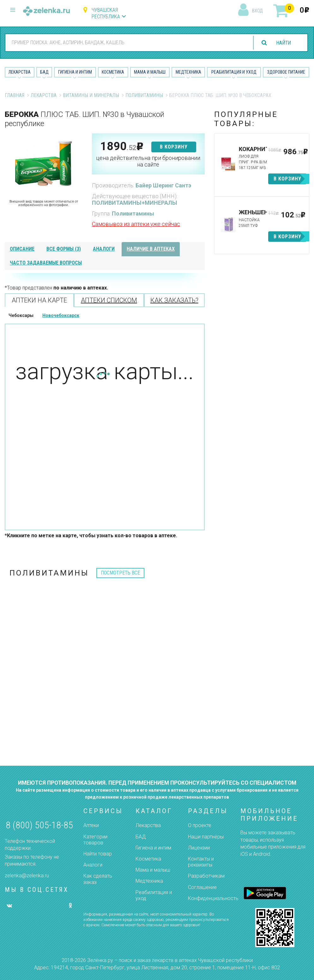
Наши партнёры (206, 837)
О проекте (200, 825)
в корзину (174, 147)
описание (22, 249)
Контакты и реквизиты (201, 862)
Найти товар (98, 854)
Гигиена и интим (153, 848)
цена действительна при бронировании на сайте (148, 161)
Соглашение (202, 887)
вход (257, 11)
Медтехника (188, 72)
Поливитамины (144, 95)
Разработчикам (206, 876)
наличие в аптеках (151, 249)
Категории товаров (95, 840)
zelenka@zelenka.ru (27, 876)
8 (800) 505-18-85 (39, 825)
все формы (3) (64, 249)
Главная (15, 95)
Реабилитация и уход (234, 72)
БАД (44, 72)
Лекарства (20, 72)
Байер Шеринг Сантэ (163, 185)
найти (283, 43)
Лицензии (199, 848)
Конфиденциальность (213, 898)
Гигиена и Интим (75, 72)
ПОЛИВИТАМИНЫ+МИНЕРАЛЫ (135, 203)
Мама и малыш (150, 72)
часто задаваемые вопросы (46, 263)
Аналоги (93, 865)
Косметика (113, 72)
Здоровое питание (286, 72)
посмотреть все (120, 573)
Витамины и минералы (91, 95)
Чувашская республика (106, 13)
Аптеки (91, 825)
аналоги (104, 249)
